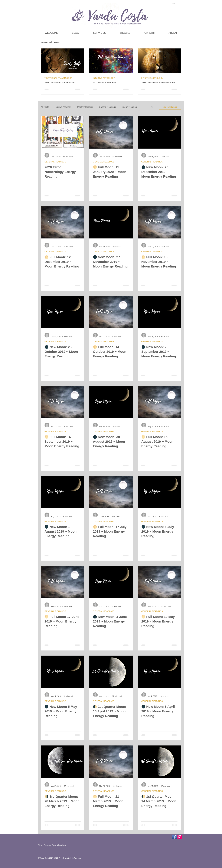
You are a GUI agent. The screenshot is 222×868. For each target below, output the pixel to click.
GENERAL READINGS (55, 162)
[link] (174, 4)
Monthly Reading (85, 107)
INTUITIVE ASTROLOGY (104, 78)
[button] (152, 107)
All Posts (45, 107)
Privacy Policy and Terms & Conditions (52, 845)
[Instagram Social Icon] (180, 837)
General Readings (107, 107)
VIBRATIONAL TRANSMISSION (58, 78)
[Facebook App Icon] (174, 837)
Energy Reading (129, 107)
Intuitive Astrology (63, 107)
